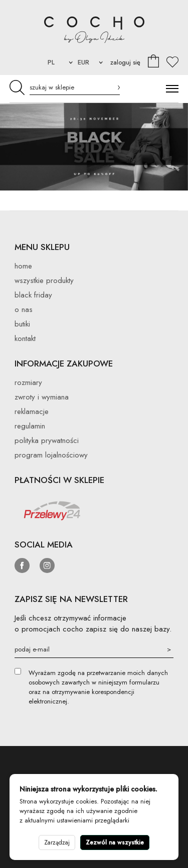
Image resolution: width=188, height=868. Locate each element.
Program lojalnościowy (51, 455)
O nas (24, 309)
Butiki (22, 324)
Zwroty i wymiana (42, 397)
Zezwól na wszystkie (115, 842)
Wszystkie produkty (44, 280)
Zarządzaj (57, 842)
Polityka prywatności (47, 440)
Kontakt (25, 338)
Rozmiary (28, 382)
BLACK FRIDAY (33, 295)
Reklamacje (32, 411)
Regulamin (30, 426)
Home (23, 266)
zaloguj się (125, 62)
